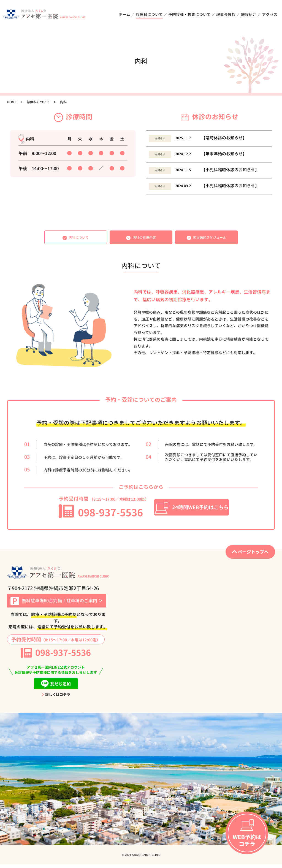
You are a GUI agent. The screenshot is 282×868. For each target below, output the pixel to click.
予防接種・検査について (189, 14)
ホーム (124, 14)
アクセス (270, 14)
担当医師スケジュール (207, 239)
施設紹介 (249, 14)
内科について (76, 239)
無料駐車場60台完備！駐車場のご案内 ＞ (57, 605)
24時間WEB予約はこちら (192, 511)
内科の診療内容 (141, 239)
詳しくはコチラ (56, 698)
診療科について (149, 14)
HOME (12, 102)
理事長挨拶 (226, 14)
